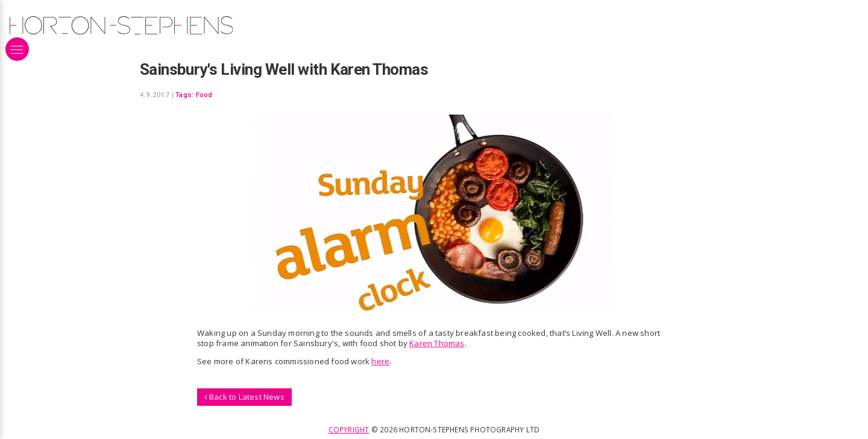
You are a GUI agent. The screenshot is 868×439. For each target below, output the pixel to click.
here (380, 361)
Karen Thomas (437, 343)
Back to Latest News (244, 397)
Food (204, 95)
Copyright (349, 429)
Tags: (184, 95)
